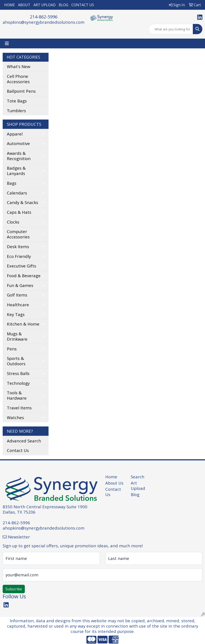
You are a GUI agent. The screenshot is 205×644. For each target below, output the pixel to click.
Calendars (17, 193)
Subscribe (14, 589)
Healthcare (18, 305)
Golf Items (17, 295)
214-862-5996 (44, 17)
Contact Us (18, 450)
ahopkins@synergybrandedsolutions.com (44, 22)
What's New (19, 66)
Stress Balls (18, 373)
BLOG (63, 5)
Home (111, 477)
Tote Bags (17, 101)
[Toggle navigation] (7, 43)
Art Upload (138, 486)
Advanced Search (24, 441)
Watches (15, 417)
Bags (12, 183)
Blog (135, 494)
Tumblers (16, 111)
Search (138, 477)
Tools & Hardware (17, 395)
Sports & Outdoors (16, 361)
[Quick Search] (171, 29)
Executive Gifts (21, 266)
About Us (114, 483)
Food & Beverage (24, 276)
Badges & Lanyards (16, 171)
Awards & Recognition (19, 156)
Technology (18, 383)
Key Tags (16, 314)
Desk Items (18, 246)
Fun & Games (20, 285)
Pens (12, 349)
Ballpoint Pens (21, 91)
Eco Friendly (19, 256)
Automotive (18, 143)
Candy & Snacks (22, 202)
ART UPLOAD (45, 5)
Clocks (13, 222)
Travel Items (19, 408)
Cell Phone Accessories (18, 79)
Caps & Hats (19, 212)
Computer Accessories (18, 234)
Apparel (15, 134)
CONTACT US (83, 5)
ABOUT (24, 5)
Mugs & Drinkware (17, 336)
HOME (10, 5)
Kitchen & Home (23, 324)
